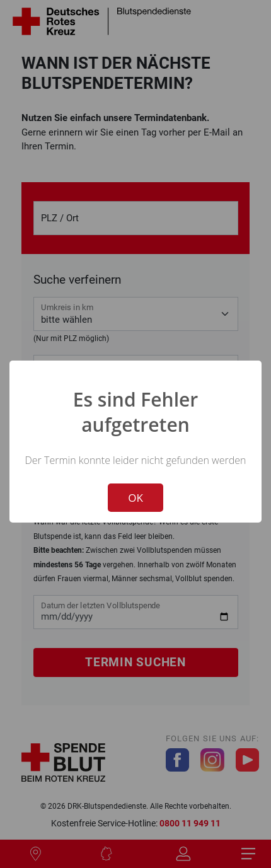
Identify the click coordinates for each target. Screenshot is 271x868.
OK (135, 498)
